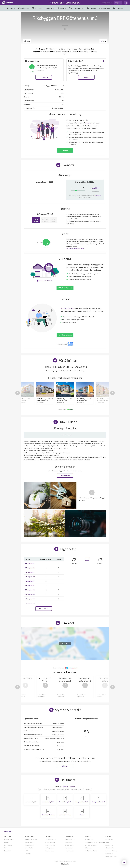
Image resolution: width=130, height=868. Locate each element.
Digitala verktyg (29, 845)
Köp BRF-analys (90, 839)
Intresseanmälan (70, 851)
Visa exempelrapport (46, 281)
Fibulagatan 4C (30, 599)
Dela (27, 41)
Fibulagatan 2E (30, 581)
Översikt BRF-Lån (70, 839)
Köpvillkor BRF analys (111, 857)
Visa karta (65, 643)
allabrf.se (89, 123)
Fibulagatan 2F (30, 585)
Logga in (118, 3)
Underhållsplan (29, 848)
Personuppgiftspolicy (111, 851)
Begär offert (28, 854)
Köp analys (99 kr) (65, 288)
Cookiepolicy (109, 854)
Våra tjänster (106, 3)
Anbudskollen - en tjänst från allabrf (95, 842)
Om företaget (109, 839)
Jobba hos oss (109, 845)
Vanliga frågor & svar (91, 851)
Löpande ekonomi (30, 842)
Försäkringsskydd (50, 842)
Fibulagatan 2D (30, 577)
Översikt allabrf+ (9, 839)
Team (107, 842)
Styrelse (72, 787)
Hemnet (7, 842)
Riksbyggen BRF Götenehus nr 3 (65, 3)
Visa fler (44, 609)
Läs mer (44, 77)
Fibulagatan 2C (30, 572)
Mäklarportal (89, 848)
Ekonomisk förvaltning (31, 839)
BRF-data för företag (91, 845)
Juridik (26, 851)
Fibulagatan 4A (30, 590)
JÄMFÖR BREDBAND (65, 335)
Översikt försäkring (50, 839)
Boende (66, 787)
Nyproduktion (69, 848)
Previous (18, 393)
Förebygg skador (49, 848)
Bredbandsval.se (67, 308)
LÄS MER (86, 77)
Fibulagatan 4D (30, 603)
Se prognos (97, 195)
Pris (5, 848)
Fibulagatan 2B (30, 568)
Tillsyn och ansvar (50, 845)
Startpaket (7, 851)
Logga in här (65, 475)
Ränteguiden (69, 842)
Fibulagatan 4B (30, 594)
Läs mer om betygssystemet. (75, 248)
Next (112, 393)
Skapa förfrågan (49, 851)
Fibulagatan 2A (30, 563)
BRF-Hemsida (8, 845)
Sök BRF (8, 832)
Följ (103, 41)
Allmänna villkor (110, 848)
